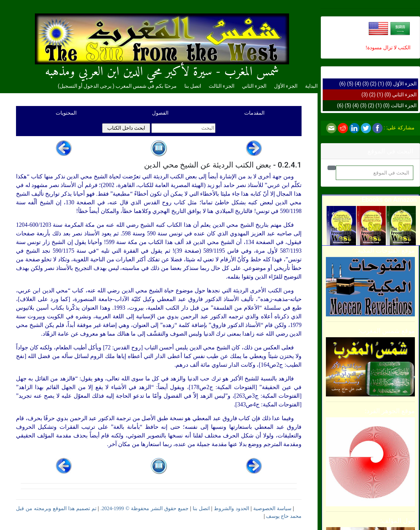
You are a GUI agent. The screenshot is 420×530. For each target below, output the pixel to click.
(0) (389, 84)
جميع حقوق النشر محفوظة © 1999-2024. (145, 508)
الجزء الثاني (404, 95)
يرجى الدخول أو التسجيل (85, 86)
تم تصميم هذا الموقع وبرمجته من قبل (56, 508)
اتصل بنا (193, 86)
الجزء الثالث (404, 106)
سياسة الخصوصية (272, 508)
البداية (311, 86)
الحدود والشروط (231, 508)
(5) (350, 84)
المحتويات (66, 113)
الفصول (160, 113)
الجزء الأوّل (405, 84)
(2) (373, 84)
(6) (343, 84)
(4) (358, 84)
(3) (366, 84)
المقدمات (254, 113)
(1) (381, 84)
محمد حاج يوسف (284, 516)
